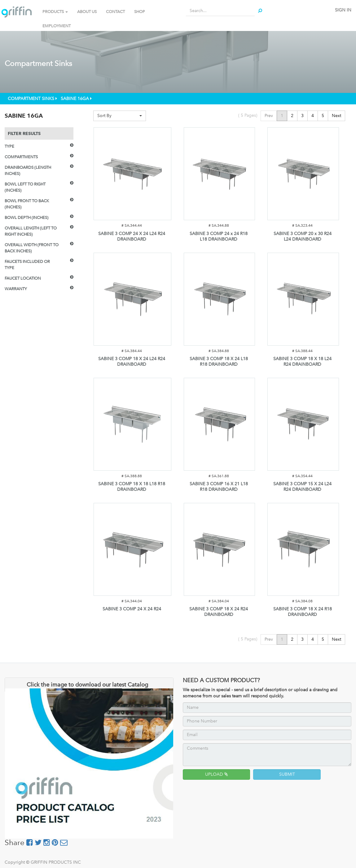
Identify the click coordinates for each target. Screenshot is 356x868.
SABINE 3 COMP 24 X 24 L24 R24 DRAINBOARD (132, 236)
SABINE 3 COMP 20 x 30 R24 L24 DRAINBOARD (303, 236)
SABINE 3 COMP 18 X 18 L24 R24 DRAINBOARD (302, 362)
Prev (269, 116)
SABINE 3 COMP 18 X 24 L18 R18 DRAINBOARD (219, 362)
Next (336, 116)
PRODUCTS (55, 12)
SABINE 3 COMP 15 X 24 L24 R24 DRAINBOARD (302, 487)
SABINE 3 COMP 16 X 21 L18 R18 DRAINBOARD (219, 487)
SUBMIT (287, 774)
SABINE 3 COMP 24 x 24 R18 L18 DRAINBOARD (219, 236)
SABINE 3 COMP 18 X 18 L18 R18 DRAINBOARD (132, 487)
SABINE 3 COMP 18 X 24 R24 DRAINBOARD (219, 612)
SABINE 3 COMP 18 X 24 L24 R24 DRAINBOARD (132, 362)
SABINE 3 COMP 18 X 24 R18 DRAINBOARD (303, 612)
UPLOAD (216, 774)
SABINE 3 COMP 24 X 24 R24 (132, 609)
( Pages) (248, 115)
